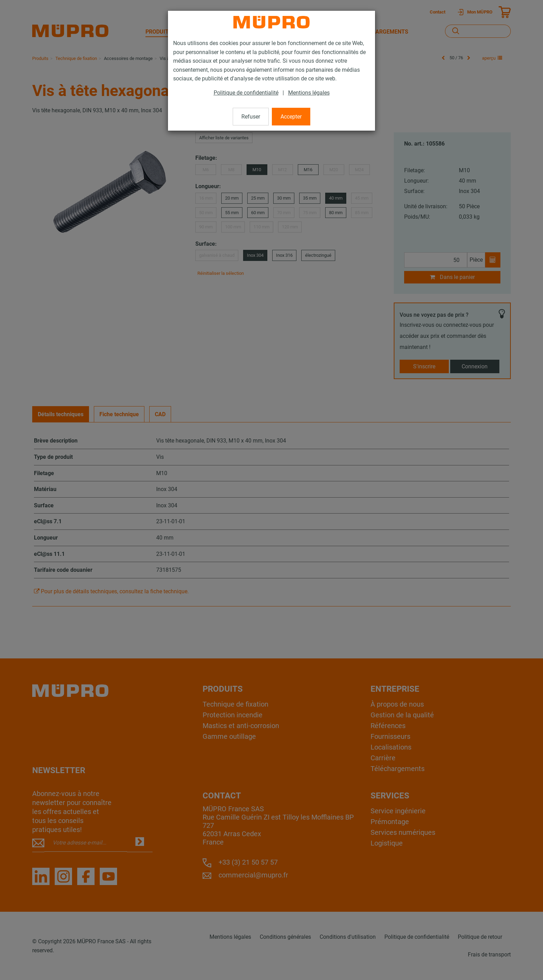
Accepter (291, 117)
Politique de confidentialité (246, 93)
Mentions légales (309, 93)
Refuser (251, 117)
